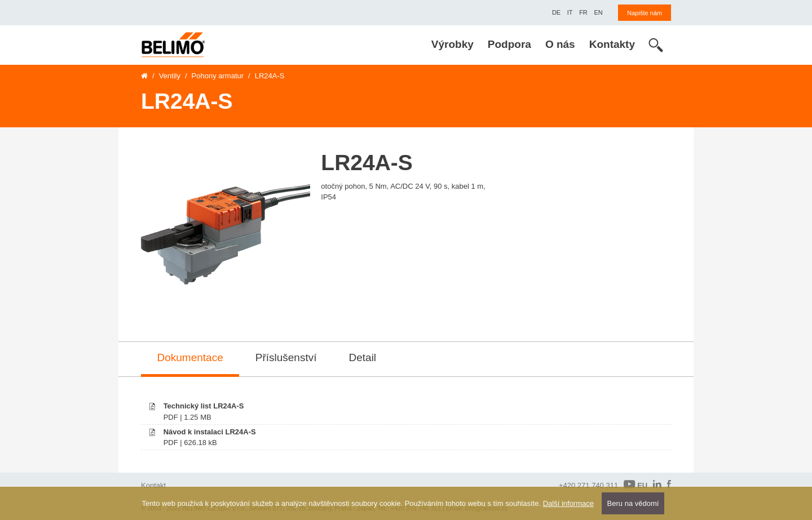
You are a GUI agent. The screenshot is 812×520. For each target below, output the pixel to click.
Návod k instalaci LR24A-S (210, 432)
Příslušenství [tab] (286, 357)
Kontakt (153, 485)
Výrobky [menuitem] (453, 44)
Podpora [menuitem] (509, 44)
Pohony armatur (218, 76)
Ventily (170, 76)
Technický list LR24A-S (204, 406)
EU (636, 485)
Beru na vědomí (633, 503)
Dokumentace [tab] (190, 357)
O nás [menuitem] (560, 44)
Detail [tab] (363, 357)
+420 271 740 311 (588, 485)
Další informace (568, 503)
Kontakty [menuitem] (612, 44)
